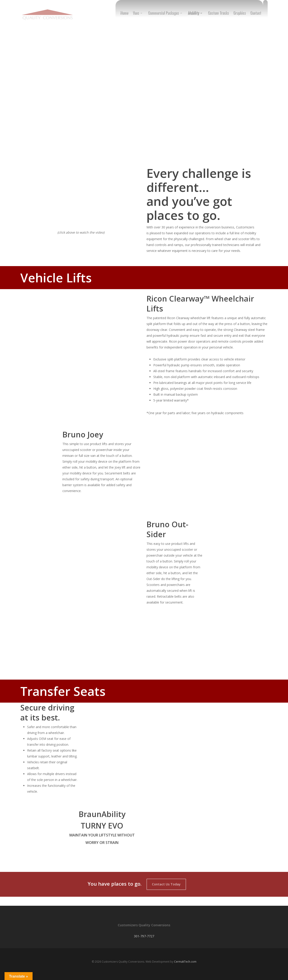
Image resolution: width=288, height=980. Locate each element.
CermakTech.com (185, 962)
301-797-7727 (144, 936)
